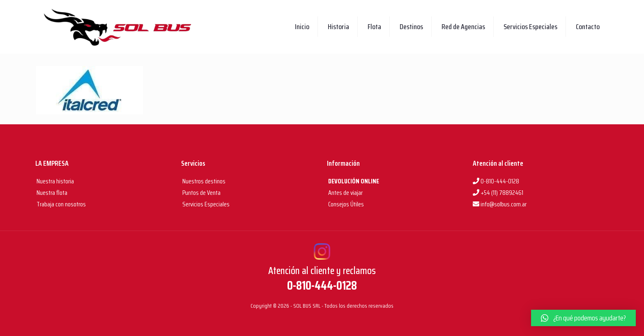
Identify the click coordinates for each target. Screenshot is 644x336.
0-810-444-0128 (496, 181)
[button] (583, 318)
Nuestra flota (51, 193)
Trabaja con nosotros (61, 204)
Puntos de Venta (201, 193)
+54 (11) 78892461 (498, 193)
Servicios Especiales (205, 204)
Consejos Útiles (345, 204)
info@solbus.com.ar (500, 204)
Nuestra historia (55, 181)
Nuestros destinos (203, 181)
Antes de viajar (345, 193)
